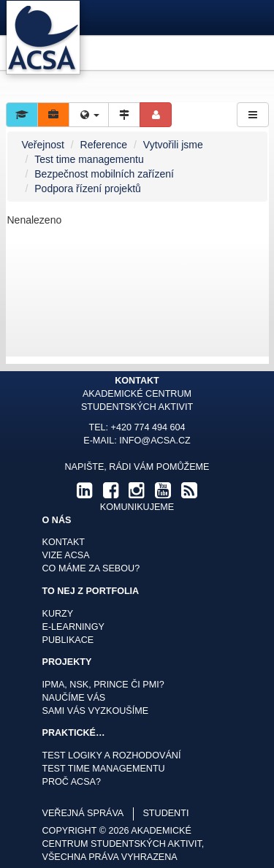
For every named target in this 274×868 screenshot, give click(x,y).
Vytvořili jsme (173, 145)
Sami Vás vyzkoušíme (96, 711)
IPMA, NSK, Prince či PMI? (103, 685)
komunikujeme (137, 507)
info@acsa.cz (155, 441)
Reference (104, 145)
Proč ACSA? (72, 782)
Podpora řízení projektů (88, 189)
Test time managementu (89, 159)
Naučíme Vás (74, 698)
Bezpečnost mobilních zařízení (104, 174)
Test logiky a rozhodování (112, 755)
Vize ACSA (66, 555)
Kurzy (58, 614)
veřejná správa (83, 813)
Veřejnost (43, 145)
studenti (165, 813)
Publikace (68, 640)
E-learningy (73, 627)
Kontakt (64, 542)
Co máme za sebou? (91, 568)
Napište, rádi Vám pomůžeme (137, 467)
